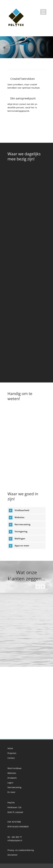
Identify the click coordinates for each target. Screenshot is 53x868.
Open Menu (43, 12)
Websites (12, 773)
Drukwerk (12, 778)
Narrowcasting (14, 787)
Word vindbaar (15, 768)
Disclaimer (13, 855)
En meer (11, 792)
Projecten (12, 753)
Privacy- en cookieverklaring (21, 850)
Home (10, 748)
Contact (11, 758)
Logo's (10, 783)
